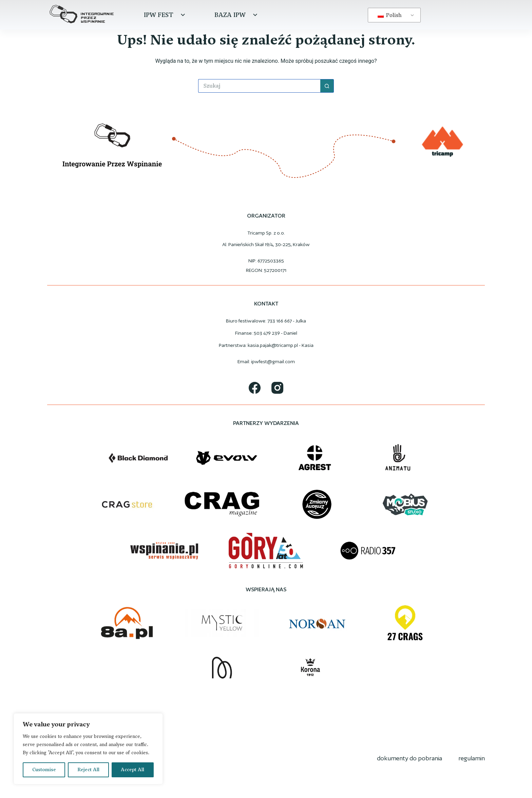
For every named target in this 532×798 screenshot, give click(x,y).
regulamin (472, 758)
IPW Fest (165, 15)
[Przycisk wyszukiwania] (327, 86)
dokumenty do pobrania (410, 758)
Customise (44, 770)
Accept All (132, 770)
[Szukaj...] (259, 86)
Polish (390, 15)
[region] (88, 749)
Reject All (88, 770)
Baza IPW (237, 15)
